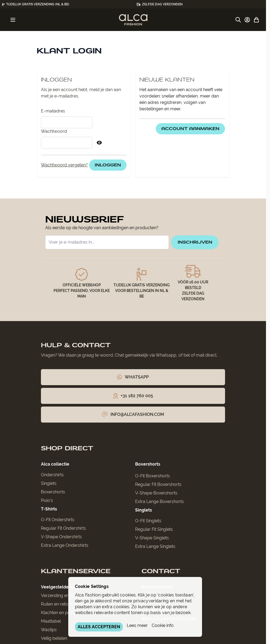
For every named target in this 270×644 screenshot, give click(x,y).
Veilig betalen (54, 640)
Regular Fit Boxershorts (158, 486)
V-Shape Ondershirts (61, 538)
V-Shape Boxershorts (156, 495)
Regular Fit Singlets (154, 531)
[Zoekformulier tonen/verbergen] (238, 20)
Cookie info (163, 625)
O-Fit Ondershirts (58, 521)
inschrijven (193, 243)
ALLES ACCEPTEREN (99, 627)
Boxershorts (53, 493)
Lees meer (137, 625)
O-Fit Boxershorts (153, 477)
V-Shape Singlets (152, 539)
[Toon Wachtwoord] (99, 143)
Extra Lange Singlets (155, 548)
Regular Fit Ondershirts (63, 530)
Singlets (49, 485)
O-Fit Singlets (148, 522)
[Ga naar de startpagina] (133, 20)
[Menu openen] (13, 20)
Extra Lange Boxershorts (159, 503)
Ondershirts (52, 476)
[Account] (247, 20)
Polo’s (47, 502)
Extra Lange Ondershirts (65, 547)
